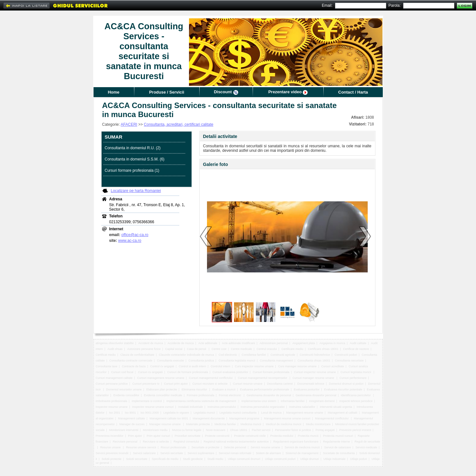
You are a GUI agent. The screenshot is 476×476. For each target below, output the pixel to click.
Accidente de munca (181, 343)
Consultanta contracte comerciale (131, 361)
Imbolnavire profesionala (112, 401)
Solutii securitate (137, 459)
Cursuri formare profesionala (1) (132, 170)
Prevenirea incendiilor (110, 436)
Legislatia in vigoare (176, 413)
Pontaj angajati (325, 430)
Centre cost (219, 349)
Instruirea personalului (222, 407)
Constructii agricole (283, 355)
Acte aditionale (208, 343)
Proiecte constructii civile (250, 436)
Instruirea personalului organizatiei (262, 407)
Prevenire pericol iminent (355, 430)
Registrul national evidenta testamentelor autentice (236, 442)
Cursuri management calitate (114, 378)
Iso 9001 (130, 413)
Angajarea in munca (332, 343)
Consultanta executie (170, 361)
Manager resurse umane (165, 424)
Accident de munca (151, 343)
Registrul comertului (186, 442)
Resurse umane (111, 447)
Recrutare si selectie (156, 442)
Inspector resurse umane (112, 407)
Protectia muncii (308, 436)
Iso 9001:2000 (150, 413)
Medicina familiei (225, 424)
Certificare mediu (292, 349)
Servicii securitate (172, 453)
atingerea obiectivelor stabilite (115, 343)
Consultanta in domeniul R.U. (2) (133, 148)
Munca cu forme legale (187, 430)
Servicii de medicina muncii (302, 447)
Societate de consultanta (339, 453)
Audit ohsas (115, 349)
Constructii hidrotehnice (315, 355)
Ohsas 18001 (239, 430)
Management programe (244, 418)
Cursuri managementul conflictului (211, 378)
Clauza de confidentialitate (137, 355)
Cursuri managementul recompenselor (263, 378)
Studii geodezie (193, 459)
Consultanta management (276, 361)
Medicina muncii (251, 424)
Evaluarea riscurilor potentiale (343, 389)
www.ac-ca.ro (130, 241)
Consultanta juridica (201, 361)
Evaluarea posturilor (307, 389)
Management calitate (131, 418)
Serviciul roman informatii (235, 453)
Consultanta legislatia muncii (237, 361)
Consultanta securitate (349, 361)
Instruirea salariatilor (302, 407)
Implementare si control (147, 401)
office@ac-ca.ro (135, 235)
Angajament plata (304, 343)
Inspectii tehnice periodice (356, 401)
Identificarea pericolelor (356, 395)
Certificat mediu (106, 355)
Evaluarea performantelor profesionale (265, 389)
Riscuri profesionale (174, 447)
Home (113, 92)
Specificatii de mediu (165, 459)
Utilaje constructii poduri (280, 459)
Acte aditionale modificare (238, 343)
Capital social (174, 349)
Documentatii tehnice (311, 384)
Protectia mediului (282, 436)
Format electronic (230, 395)
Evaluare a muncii (224, 389)
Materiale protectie (198, 424)
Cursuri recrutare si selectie (211, 384)
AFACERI (129, 124)
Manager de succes (132, 424)
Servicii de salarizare (338, 447)
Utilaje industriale (335, 459)
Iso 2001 (115, 413)
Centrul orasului (267, 349)
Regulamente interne (337, 442)
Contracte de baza (134, 366)
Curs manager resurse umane (298, 366)
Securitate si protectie (206, 447)
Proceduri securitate (187, 436)
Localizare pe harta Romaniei (136, 191)
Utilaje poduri (359, 459)
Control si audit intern (192, 366)
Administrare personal (274, 343)
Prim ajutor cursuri (158, 436)
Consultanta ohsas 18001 (314, 361)
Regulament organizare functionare (296, 442)
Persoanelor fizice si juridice (293, 430)
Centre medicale (242, 349)
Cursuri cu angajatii (150, 372)
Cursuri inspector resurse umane (315, 372)
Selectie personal (235, 447)
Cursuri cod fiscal (122, 372)
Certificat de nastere (356, 349)
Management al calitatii (343, 413)
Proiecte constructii (217, 436)
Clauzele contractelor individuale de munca (186, 355)
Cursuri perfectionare (353, 378)
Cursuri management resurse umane (161, 378)
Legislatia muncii (204, 413)
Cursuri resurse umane (248, 384)
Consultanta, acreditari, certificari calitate (179, 124)
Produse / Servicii (167, 92)
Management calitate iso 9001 (169, 418)
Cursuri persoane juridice (112, 384)
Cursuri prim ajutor (176, 384)
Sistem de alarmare (268, 453)
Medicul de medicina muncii (284, 424)
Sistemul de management (302, 453)
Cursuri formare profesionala (271, 372)
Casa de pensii (197, 349)
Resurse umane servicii (141, 447)
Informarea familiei (292, 401)
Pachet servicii (261, 430)
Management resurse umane (305, 413)
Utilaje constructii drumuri (244, 459)
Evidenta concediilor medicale (163, 395)
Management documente (209, 418)
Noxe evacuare (216, 430)
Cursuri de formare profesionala (188, 372)
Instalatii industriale (191, 407)
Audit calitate (358, 343)
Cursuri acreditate (332, 366)
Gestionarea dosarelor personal (316, 395)
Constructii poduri (346, 355)
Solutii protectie (112, 459)
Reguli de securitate (367, 442)
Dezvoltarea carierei (280, 384)
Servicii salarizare (144, 453)
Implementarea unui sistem (259, 401)
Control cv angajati (162, 366)
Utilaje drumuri (310, 459)
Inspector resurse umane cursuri (153, 407)
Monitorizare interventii (124, 430)
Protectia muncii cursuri (338, 436)
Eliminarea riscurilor (195, 389)
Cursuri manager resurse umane (314, 378)
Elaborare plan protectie (162, 389)
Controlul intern (220, 366)
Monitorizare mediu (155, 430)
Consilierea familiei (254, 355)
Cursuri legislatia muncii (356, 372)
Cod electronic (228, 355)
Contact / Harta (353, 92)
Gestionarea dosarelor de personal (269, 395)
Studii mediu (215, 459)
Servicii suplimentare (201, 453)
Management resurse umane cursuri (287, 418)
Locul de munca (271, 413)
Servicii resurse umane (265, 447)
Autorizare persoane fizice (144, 349)
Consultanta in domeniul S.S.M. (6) (135, 159)
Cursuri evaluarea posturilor (230, 372)
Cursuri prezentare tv (146, 384)
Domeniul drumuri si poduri (346, 384)
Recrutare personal (126, 442)
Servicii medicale (366, 447)
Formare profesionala (201, 395)
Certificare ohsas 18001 (323, 349)
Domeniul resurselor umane (124, 389)
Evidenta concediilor (126, 395)
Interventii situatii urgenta (336, 407)
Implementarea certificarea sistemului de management (202, 401)
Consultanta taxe (107, 366)
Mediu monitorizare (318, 424)
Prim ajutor (135, 436)
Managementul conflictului (332, 418)
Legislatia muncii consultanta (238, 413)
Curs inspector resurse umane (254, 366)
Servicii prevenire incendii (112, 453)
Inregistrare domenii (322, 401)
